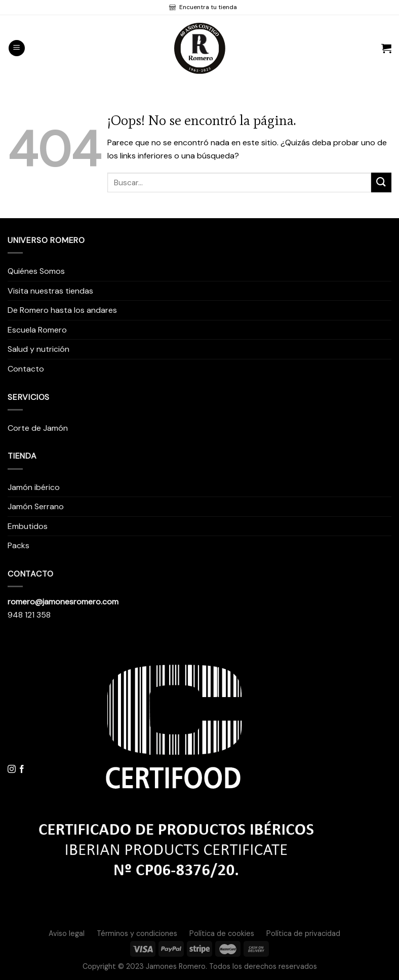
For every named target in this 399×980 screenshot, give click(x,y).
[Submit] (381, 182)
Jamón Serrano (36, 506)
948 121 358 (29, 615)
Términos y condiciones (137, 933)
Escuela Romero (37, 330)
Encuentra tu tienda (207, 7)
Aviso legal (67, 933)
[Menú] (17, 48)
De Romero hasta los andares (62, 310)
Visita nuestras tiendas (50, 291)
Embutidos (28, 526)
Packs (18, 545)
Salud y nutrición (38, 349)
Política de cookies (222, 933)
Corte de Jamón (38, 428)
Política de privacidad (303, 933)
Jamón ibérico (34, 487)
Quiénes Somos (36, 271)
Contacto (26, 369)
